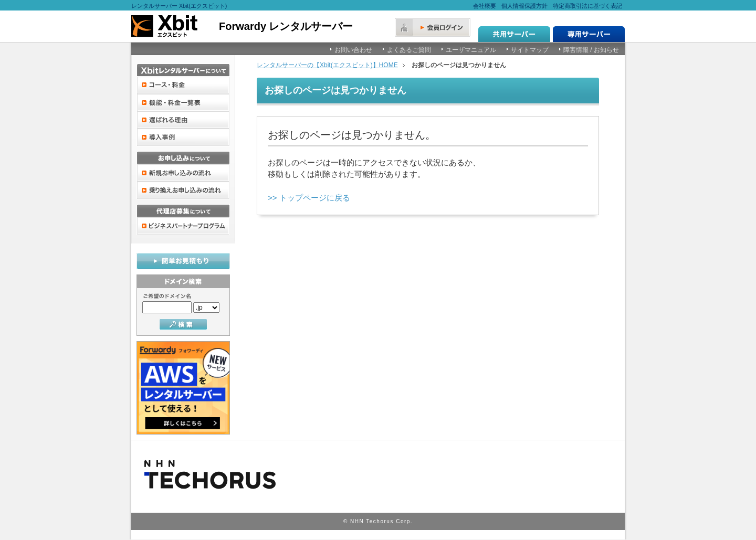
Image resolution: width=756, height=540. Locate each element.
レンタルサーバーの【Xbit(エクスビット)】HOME (327, 65)
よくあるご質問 (409, 50)
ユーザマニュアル (471, 50)
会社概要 (485, 6)
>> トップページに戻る (309, 198)
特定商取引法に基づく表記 (587, 6)
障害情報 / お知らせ (591, 50)
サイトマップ (530, 50)
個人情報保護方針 (524, 6)
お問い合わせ (353, 50)
